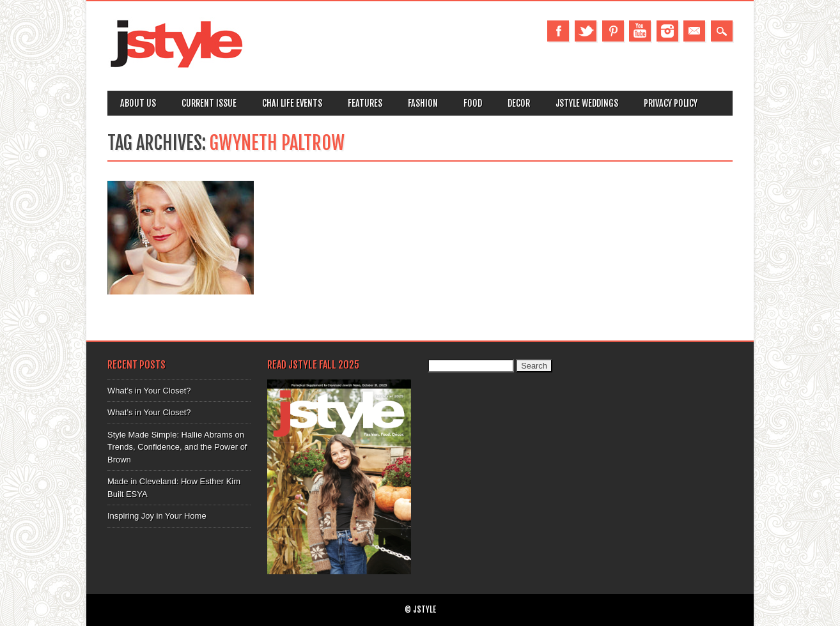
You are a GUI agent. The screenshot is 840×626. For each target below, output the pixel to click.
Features (365, 103)
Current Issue (209, 103)
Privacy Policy (671, 103)
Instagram (667, 31)
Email (694, 31)
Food (473, 103)
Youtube (640, 31)
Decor (519, 103)
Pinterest (613, 31)
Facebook (558, 31)
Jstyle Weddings (587, 103)
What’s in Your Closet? (149, 391)
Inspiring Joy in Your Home (157, 516)
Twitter (586, 31)
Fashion (423, 103)
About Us (138, 103)
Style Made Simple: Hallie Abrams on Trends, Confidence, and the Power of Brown (177, 447)
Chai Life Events (292, 103)
